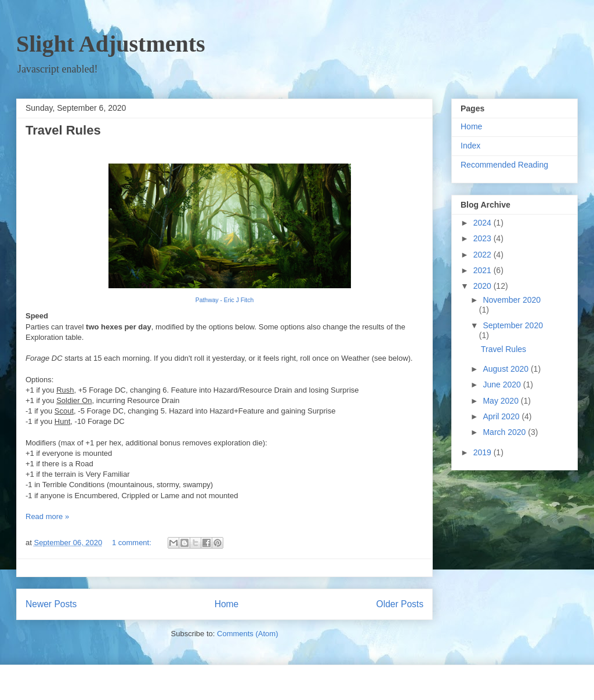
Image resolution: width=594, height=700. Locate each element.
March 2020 (505, 432)
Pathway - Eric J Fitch (224, 300)
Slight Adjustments (111, 44)
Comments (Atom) (247, 634)
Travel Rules (63, 130)
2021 (483, 270)
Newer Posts (51, 604)
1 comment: (133, 543)
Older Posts (400, 604)
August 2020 (507, 369)
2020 (483, 286)
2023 (483, 238)
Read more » (47, 516)
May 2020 (501, 401)
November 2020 (512, 300)
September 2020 (513, 325)
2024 (483, 223)
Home (227, 604)
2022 (483, 255)
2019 (483, 452)
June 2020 (503, 385)
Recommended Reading (504, 165)
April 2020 (502, 416)
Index (470, 146)
